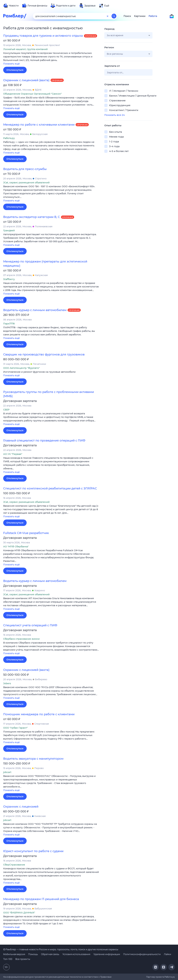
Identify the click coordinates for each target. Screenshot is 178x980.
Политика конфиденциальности (142, 954)
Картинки (140, 16)
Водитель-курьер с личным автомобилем (35, 310)
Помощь (33, 954)
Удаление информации (107, 954)
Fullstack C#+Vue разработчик (26, 533)
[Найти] (114, 16)
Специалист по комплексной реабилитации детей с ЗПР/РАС (50, 488)
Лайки (167, 954)
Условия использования (76, 954)
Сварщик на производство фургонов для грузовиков (44, 354)
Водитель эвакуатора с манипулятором (33, 759)
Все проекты (23, 959)
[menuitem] (11, 6)
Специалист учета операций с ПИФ (30, 625)
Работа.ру (170, 977)
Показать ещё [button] (11, 64)
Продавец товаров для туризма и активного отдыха (43, 36)
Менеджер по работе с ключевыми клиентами (39, 125)
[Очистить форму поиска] (108, 16)
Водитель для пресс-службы (25, 169)
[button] (51, 59)
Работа (153, 16)
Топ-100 (8, 959)
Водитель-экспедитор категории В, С (32, 217)
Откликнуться (15, 70)
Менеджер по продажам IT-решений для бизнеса (41, 899)
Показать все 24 (115, 115)
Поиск (127, 16)
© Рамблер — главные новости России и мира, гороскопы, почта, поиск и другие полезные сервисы (61, 949)
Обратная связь (50, 954)
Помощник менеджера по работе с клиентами (39, 714)
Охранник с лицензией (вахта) (26, 80)
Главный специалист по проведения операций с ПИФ (44, 441)
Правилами (106, 977)
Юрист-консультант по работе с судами (33, 851)
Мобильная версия (14, 954)
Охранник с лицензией (21, 807)
